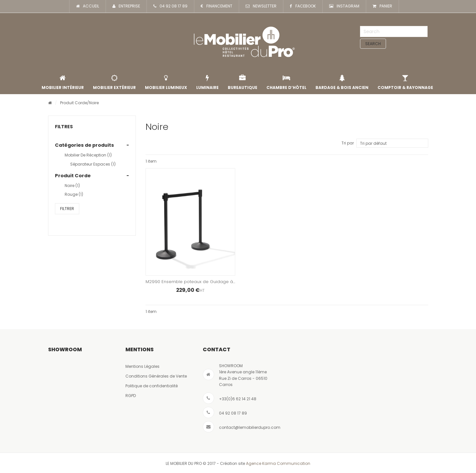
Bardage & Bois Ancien (342, 82)
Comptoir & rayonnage (405, 82)
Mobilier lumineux (166, 82)
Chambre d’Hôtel (286, 82)
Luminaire (207, 82)
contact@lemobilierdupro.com (250, 427)
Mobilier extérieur (114, 82)
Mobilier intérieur (63, 82)
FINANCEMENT (217, 6)
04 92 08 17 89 (170, 6)
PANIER (382, 6)
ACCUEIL (88, 6)
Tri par (348, 143)
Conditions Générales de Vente (156, 376)
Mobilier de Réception (88, 155)
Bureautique (243, 82)
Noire (72, 186)
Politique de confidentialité (152, 386)
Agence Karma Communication (278, 463)
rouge (74, 194)
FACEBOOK (303, 6)
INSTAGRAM (344, 6)
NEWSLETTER (261, 6)
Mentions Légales (142, 366)
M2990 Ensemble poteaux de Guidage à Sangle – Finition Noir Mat (217, 282)
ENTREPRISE (126, 6)
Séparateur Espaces (93, 164)
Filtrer (67, 209)
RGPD (131, 396)
